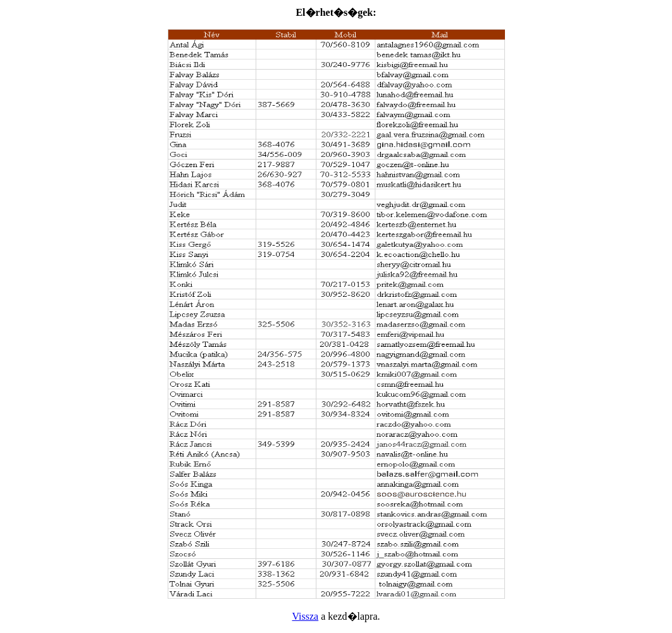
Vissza (306, 616)
